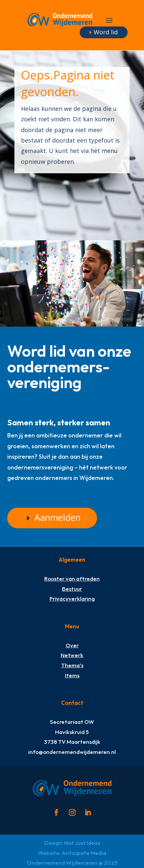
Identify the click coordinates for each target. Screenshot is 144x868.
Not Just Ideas (82, 843)
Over (72, 645)
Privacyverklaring (72, 598)
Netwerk (72, 655)
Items (72, 675)
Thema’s (72, 665)
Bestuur (72, 589)
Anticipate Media (84, 853)
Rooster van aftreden (72, 579)
